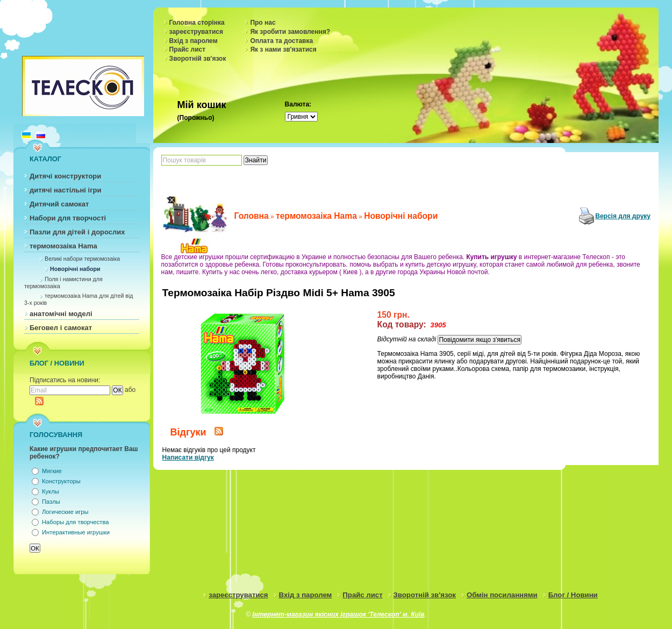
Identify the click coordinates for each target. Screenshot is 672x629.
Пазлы (51, 502)
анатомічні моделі (61, 314)
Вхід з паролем (194, 41)
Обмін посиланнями (502, 595)
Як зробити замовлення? (290, 32)
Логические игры (65, 512)
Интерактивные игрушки (76, 532)
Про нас (263, 23)
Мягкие (52, 471)
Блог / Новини (573, 595)
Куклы (51, 491)
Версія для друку (623, 216)
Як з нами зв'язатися (283, 49)
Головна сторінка (197, 23)
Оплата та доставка (281, 41)
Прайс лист (188, 49)
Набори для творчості (68, 218)
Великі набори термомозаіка (82, 259)
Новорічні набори (75, 269)
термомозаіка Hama (63, 246)
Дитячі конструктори (65, 176)
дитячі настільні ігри (66, 190)
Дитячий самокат (59, 204)
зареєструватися (196, 32)
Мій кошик (202, 105)
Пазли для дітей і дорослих (77, 232)
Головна (252, 216)
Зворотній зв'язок (198, 59)
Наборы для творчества (75, 522)
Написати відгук (188, 458)
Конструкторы (61, 481)
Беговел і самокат (61, 328)
